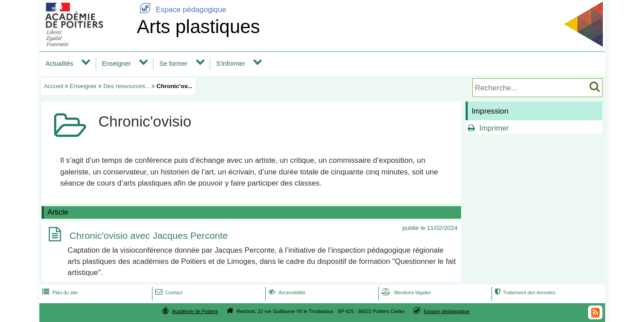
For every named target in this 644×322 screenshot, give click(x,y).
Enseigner (116, 64)
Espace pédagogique (182, 10)
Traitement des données (524, 292)
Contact (168, 292)
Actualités (59, 64)
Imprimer (494, 128)
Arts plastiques (198, 27)
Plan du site (59, 292)
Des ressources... (127, 86)
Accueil (53, 86)
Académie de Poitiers (195, 311)
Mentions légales (405, 292)
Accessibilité (286, 292)
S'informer (231, 64)
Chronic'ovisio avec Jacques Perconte (148, 236)
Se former (173, 64)
